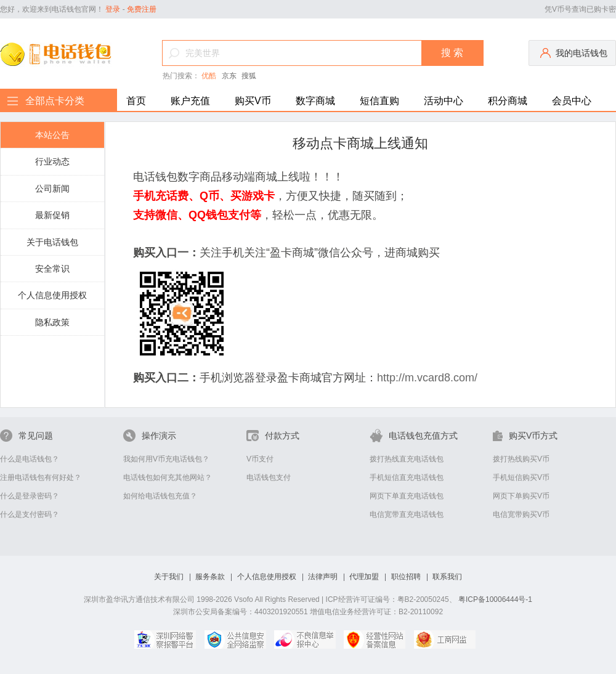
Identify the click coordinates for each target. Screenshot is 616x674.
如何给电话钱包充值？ (160, 496)
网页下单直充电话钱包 (407, 496)
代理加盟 (364, 577)
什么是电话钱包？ (30, 459)
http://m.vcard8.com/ (427, 378)
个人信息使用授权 (52, 295)
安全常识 (52, 269)
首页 (136, 101)
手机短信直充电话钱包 (407, 477)
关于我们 (169, 577)
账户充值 (190, 101)
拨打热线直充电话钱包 (407, 459)
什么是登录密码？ (30, 496)
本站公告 (52, 135)
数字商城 (315, 101)
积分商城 (508, 101)
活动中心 (444, 101)
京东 (229, 76)
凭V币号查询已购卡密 (580, 9)
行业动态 (52, 161)
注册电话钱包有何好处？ (41, 477)
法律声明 (323, 577)
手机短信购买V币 (521, 477)
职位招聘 (406, 577)
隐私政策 (52, 322)
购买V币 (253, 101)
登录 (113, 9)
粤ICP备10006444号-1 (495, 599)
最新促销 (52, 215)
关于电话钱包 (52, 242)
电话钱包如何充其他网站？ (168, 477)
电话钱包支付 (269, 477)
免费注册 (142, 9)
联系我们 (447, 577)
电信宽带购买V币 (521, 514)
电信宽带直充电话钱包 (407, 514)
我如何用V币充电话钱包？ (166, 459)
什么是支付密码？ (30, 514)
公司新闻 (52, 189)
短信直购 (379, 101)
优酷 (209, 76)
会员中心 (572, 101)
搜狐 (249, 76)
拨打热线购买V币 (521, 459)
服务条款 (210, 577)
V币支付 (260, 459)
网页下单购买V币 (521, 496)
